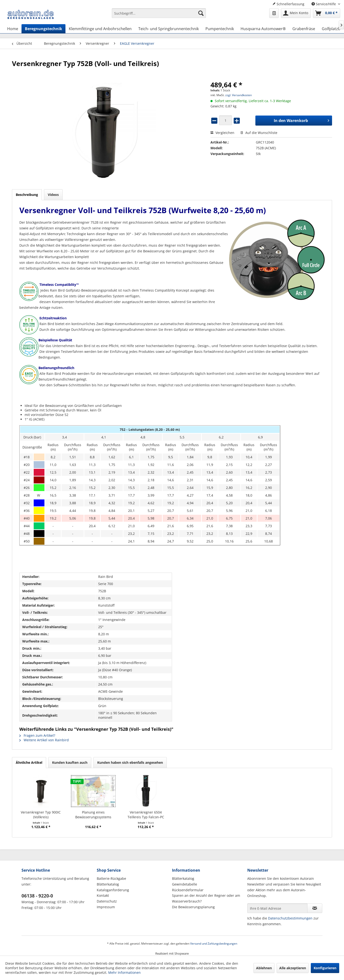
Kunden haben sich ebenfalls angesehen (130, 762)
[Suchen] (201, 13)
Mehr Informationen (124, 972)
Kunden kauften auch (70, 762)
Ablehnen (264, 968)
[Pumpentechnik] (220, 29)
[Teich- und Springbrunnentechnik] (169, 29)
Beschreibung (27, 195)
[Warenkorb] (327, 13)
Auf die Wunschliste (259, 133)
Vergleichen (222, 133)
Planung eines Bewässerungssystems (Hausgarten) (93, 815)
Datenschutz (107, 901)
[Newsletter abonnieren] (315, 908)
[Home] (13, 29)
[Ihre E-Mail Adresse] (277, 908)
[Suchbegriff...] (159, 13)
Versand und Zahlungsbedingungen (214, 944)
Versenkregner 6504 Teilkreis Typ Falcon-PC (146, 815)
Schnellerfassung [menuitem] (288, 4)
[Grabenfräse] (304, 29)
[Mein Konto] (296, 13)
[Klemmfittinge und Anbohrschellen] (100, 29)
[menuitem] (159, 15)
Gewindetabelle (185, 884)
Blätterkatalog (108, 884)
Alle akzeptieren (293, 968)
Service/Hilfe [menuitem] (324, 4)
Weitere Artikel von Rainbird (44, 740)
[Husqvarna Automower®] (263, 29)
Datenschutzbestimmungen (290, 918)
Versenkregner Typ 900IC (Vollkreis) (41, 815)
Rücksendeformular (188, 890)
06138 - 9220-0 (37, 896)
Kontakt (103, 895)
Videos (53, 195)
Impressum (106, 907)
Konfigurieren (325, 968)
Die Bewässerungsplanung (193, 907)
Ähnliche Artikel (29, 762)
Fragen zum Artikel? (37, 735)
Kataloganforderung (113, 890)
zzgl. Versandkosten (239, 95)
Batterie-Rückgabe (111, 878)
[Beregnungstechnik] (43, 29)
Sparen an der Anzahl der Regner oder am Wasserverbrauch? (206, 898)
